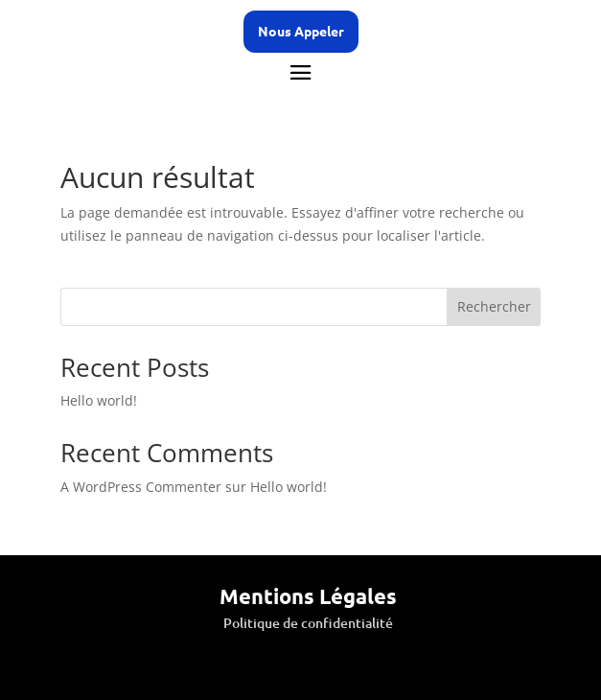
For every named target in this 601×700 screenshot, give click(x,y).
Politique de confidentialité (308, 623)
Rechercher (494, 306)
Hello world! (99, 400)
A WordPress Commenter (141, 487)
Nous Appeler (301, 31)
